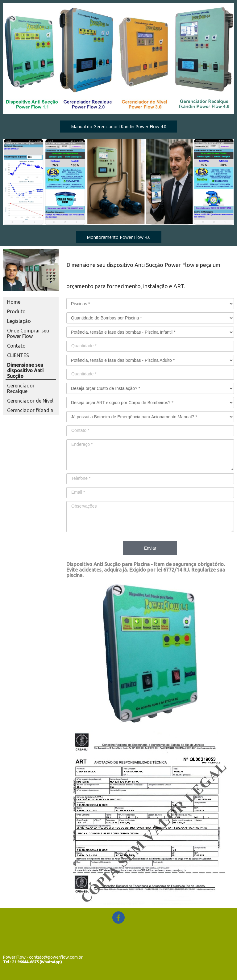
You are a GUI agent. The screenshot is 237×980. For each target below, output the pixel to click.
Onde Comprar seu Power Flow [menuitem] (28, 333)
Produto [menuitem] (16, 311)
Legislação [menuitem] (19, 321)
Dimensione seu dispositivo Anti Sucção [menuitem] (25, 370)
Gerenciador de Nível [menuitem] (30, 401)
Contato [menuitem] (16, 346)
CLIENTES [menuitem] (18, 355)
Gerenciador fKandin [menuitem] (30, 410)
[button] (119, 127)
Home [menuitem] (14, 302)
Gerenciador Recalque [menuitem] (21, 388)
